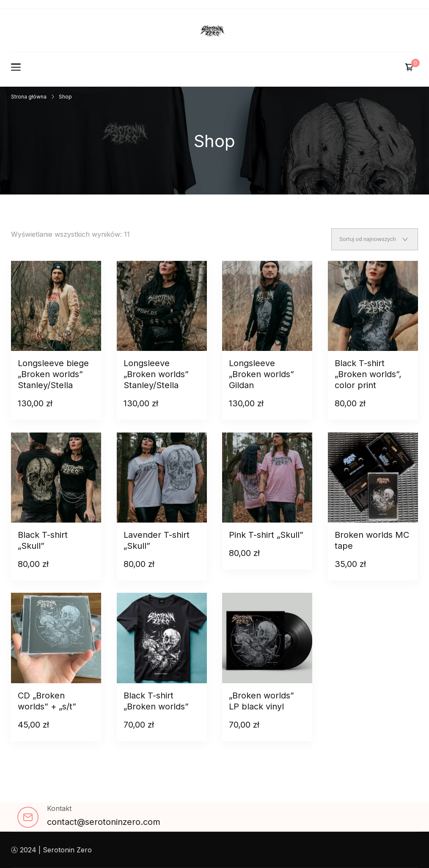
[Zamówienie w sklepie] (375, 239)
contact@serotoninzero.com (104, 822)
